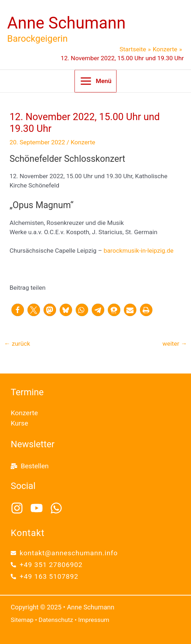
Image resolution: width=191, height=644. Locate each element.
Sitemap (22, 620)
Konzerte (83, 142)
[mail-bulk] (30, 466)
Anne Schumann (66, 23)
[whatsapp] (58, 508)
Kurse (19, 423)
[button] (18, 310)
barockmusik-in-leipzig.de (139, 251)
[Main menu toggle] (95, 81)
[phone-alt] (47, 565)
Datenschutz (56, 620)
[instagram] (20, 508)
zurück (17, 344)
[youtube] (39, 508)
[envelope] (64, 553)
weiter (175, 344)
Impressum (94, 620)
